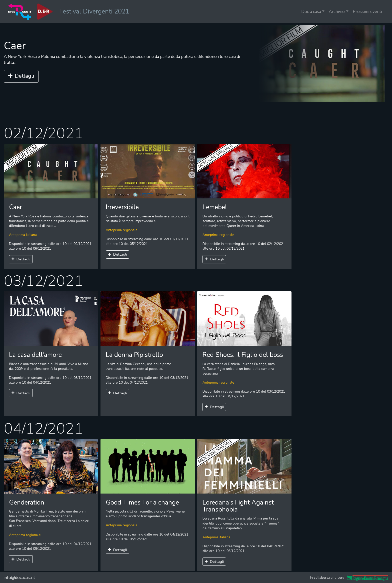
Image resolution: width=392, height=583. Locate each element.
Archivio (337, 12)
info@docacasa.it (19, 578)
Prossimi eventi (367, 12)
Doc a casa (311, 12)
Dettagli (21, 76)
